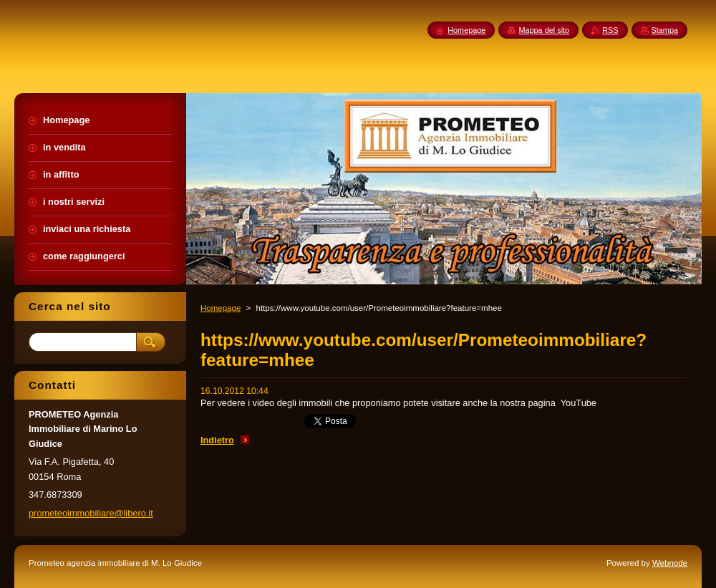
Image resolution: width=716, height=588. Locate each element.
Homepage (221, 308)
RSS (610, 30)
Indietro (217, 440)
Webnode (670, 563)
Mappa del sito (544, 30)
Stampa (665, 30)
